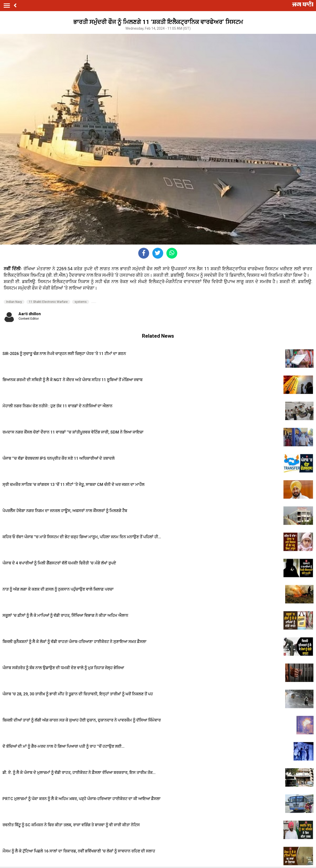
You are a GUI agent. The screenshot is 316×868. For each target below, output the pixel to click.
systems (81, 302)
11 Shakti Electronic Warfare (48, 302)
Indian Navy (14, 302)
